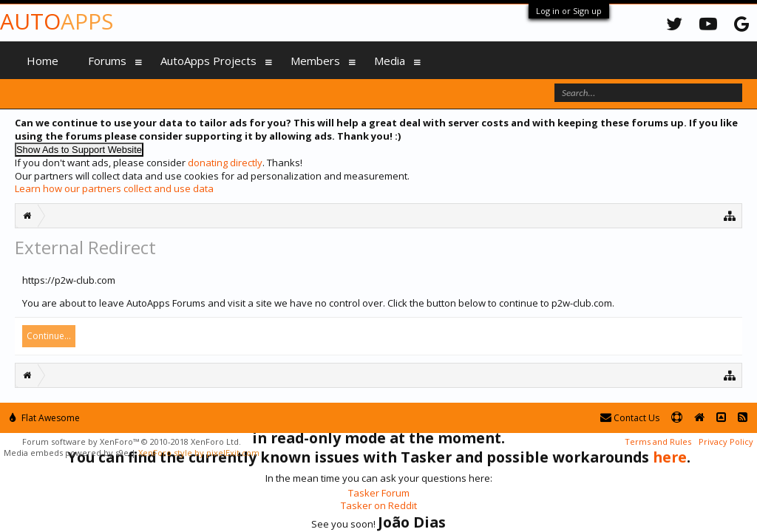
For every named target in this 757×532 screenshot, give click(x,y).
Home (43, 61)
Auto (57, 21)
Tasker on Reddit (379, 505)
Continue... (49, 336)
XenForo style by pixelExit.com (199, 453)
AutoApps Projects (208, 61)
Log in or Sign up (569, 11)
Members (315, 61)
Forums (107, 61)
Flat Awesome (45, 418)
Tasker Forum (379, 493)
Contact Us (630, 418)
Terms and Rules (658, 441)
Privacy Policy (726, 441)
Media (390, 61)
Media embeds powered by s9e (66, 453)
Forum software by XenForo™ (132, 441)
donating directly (225, 163)
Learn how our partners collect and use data (114, 188)
